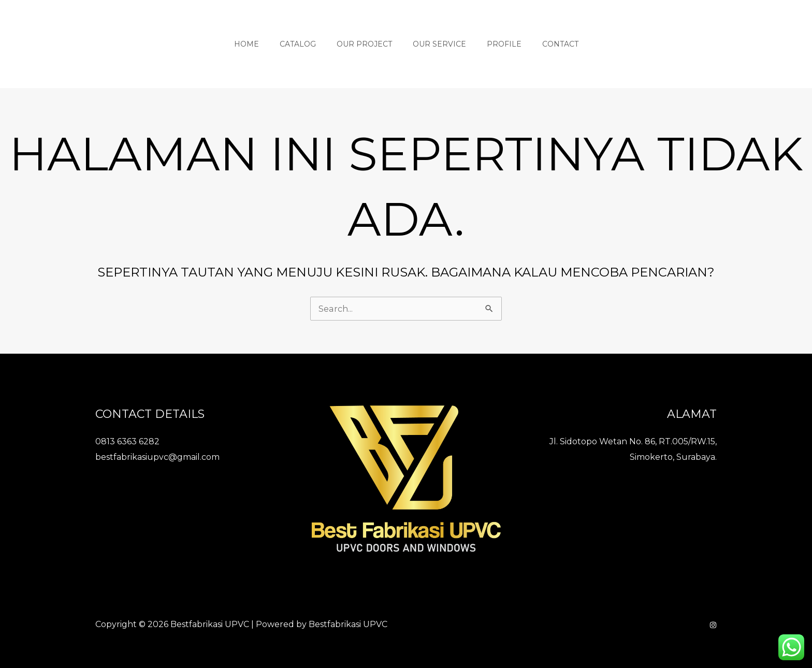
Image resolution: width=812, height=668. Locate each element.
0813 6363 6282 (127, 441)
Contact (545, 44)
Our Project (367, 44)
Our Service (436, 44)
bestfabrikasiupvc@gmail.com (157, 456)
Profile (495, 44)
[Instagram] (713, 625)
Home (262, 44)
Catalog (307, 44)
